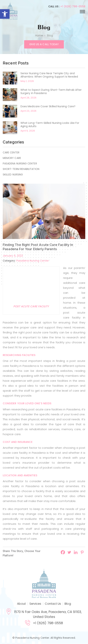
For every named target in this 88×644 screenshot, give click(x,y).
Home (39, 35)
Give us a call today (44, 44)
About (21, 604)
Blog (68, 604)
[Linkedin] (76, 552)
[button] (5, 14)
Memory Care (12, 158)
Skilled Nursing (13, 175)
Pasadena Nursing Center (20, 163)
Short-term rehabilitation (21, 169)
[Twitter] (69, 552)
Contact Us (53, 604)
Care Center (11, 152)
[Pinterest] (82, 552)
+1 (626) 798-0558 (73, 6)
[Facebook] (63, 552)
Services (35, 604)
